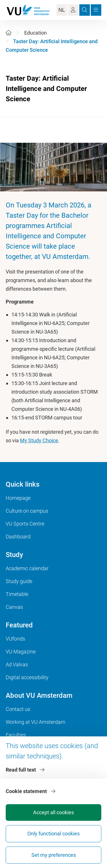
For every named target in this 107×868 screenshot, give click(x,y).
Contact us (18, 709)
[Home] (9, 33)
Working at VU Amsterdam (36, 722)
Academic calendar (27, 568)
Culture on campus (27, 511)
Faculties (16, 735)
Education (36, 33)
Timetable (17, 594)
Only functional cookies (53, 834)
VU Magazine (21, 652)
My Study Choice (39, 440)
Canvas (14, 607)
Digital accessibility (27, 677)
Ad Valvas (17, 664)
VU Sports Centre (25, 524)
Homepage (18, 498)
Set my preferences (54, 855)
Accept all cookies (53, 812)
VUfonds (15, 639)
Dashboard (18, 537)
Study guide (19, 581)
